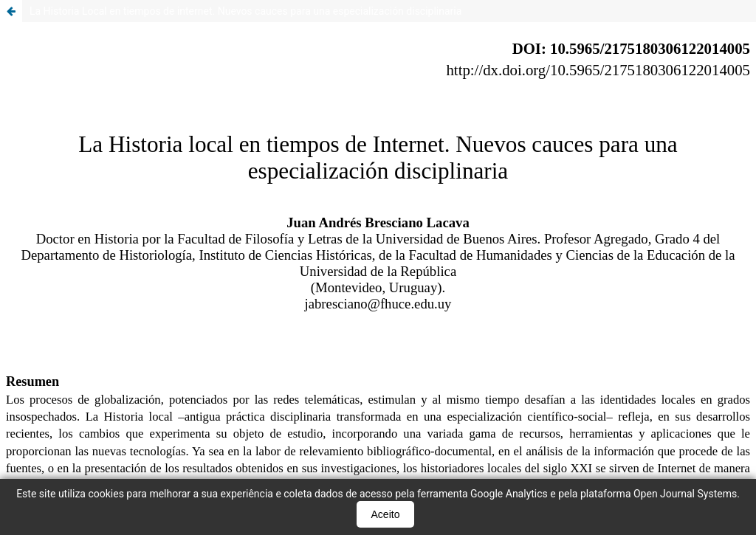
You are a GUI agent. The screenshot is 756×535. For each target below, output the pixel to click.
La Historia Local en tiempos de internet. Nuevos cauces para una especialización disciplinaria (245, 11)
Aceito (386, 514)
